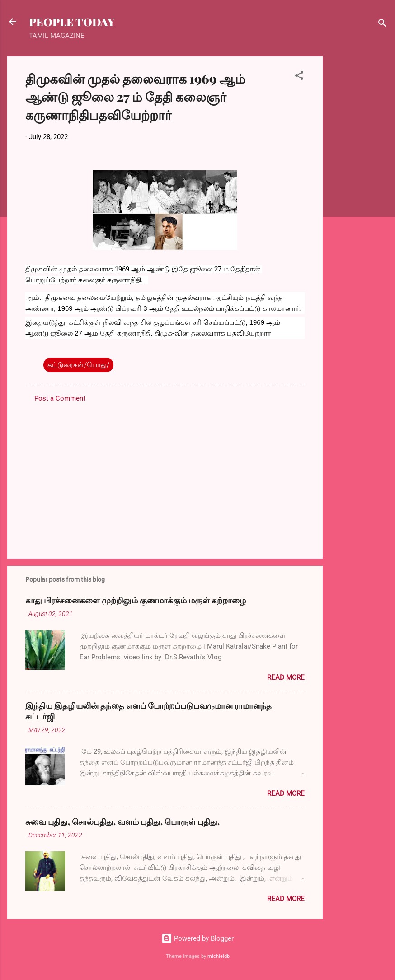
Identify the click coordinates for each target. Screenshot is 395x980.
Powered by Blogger (197, 938)
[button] (299, 77)
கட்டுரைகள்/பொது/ (78, 365)
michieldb (219, 956)
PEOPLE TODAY (72, 22)
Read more (286, 677)
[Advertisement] (359, 192)
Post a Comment (60, 398)
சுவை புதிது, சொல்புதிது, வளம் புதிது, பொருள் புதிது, (122, 821)
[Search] (382, 25)
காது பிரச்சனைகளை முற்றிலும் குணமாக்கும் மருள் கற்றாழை (136, 600)
